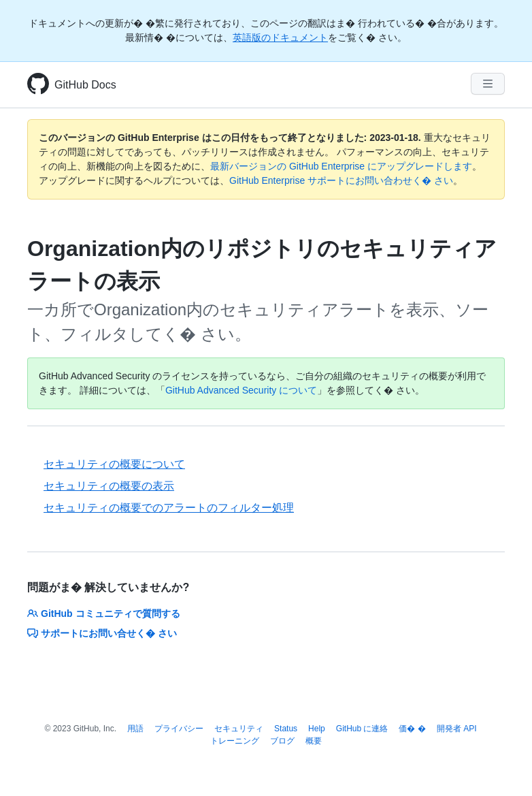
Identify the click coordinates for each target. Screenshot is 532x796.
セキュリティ (239, 729)
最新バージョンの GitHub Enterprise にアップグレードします (341, 166)
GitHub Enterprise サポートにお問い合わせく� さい (341, 180)
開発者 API (457, 729)
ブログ (282, 741)
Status (286, 729)
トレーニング (235, 741)
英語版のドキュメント (280, 37)
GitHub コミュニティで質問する (104, 614)
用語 (135, 729)
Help (317, 729)
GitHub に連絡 (362, 729)
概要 (314, 741)
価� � (412, 729)
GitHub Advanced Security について (241, 390)
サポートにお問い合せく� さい (102, 633)
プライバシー (179, 729)
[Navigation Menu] (488, 84)
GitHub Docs (85, 85)
